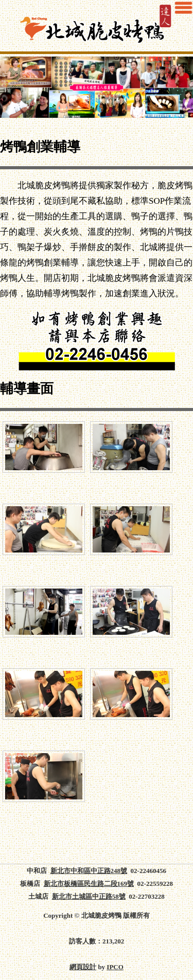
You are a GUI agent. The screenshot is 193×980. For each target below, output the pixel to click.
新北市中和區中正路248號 (89, 871)
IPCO (115, 967)
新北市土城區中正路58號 (89, 896)
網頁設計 (83, 967)
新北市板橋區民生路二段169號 (89, 884)
